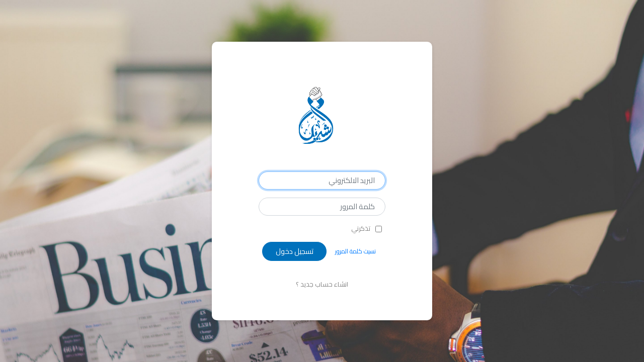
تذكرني (361, 229)
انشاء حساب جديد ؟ (322, 284)
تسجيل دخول (295, 251)
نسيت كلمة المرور (355, 251)
